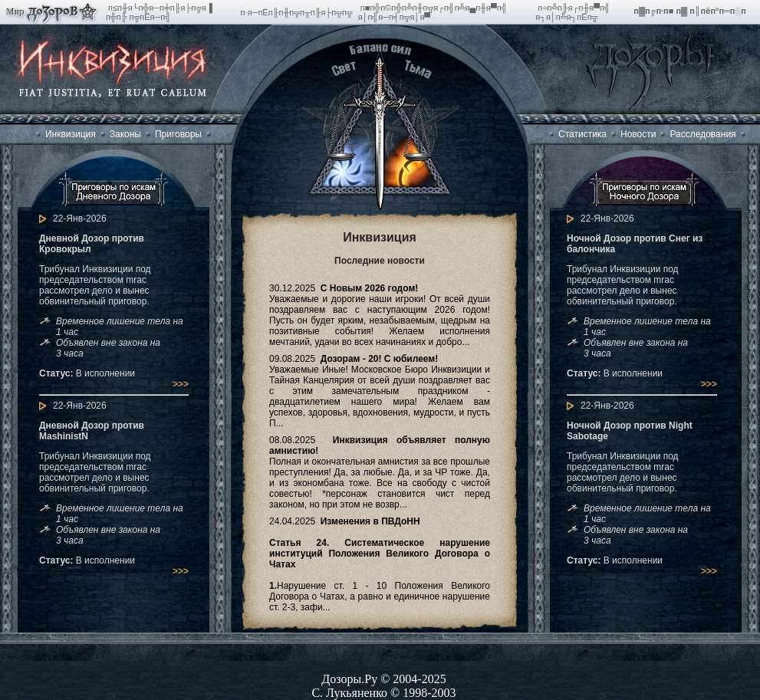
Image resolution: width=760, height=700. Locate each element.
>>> (181, 384)
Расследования (702, 134)
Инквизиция (71, 134)
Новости (638, 134)
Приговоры (178, 134)
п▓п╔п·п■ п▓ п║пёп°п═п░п (691, 11)
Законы (125, 134)
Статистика (582, 134)
